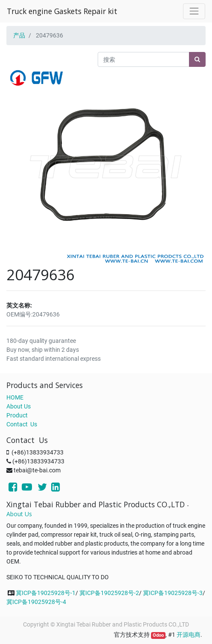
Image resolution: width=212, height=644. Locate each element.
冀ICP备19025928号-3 (173, 593)
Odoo (158, 635)
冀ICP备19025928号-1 (46, 593)
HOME (15, 397)
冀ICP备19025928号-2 (109, 593)
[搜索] (197, 59)
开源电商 (189, 635)
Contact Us (22, 424)
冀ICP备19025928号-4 (36, 602)
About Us (19, 406)
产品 (19, 35)
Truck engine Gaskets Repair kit (62, 11)
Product (17, 415)
